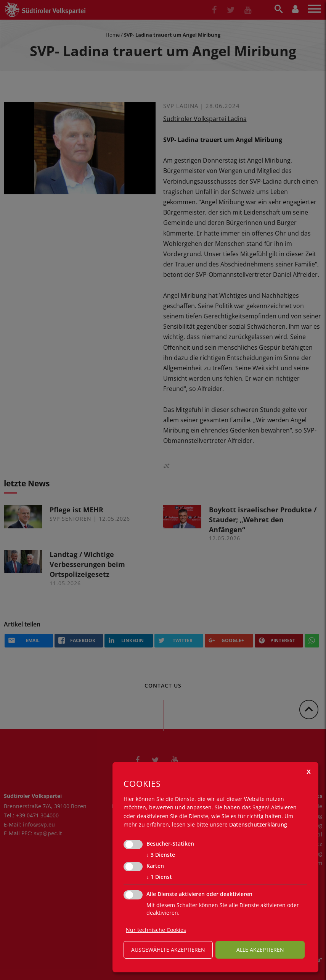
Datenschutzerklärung (258, 824)
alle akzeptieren (260, 950)
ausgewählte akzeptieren (168, 950)
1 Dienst (159, 877)
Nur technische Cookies (156, 930)
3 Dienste (161, 855)
